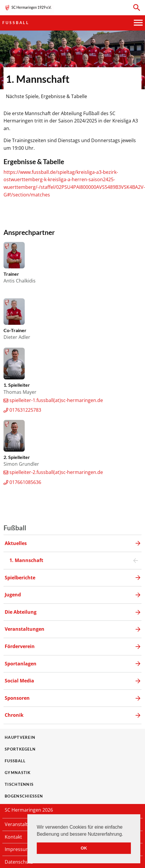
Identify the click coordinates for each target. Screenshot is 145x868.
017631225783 (25, 410)
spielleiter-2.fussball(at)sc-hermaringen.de (56, 472)
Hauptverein (20, 737)
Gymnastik (18, 773)
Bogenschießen (24, 796)
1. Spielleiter (17, 385)
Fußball (16, 23)
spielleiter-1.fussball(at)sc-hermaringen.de (56, 400)
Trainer (11, 274)
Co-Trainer (15, 330)
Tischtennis (19, 784)
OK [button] (84, 848)
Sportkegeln (20, 749)
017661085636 (25, 482)
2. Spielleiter (17, 457)
